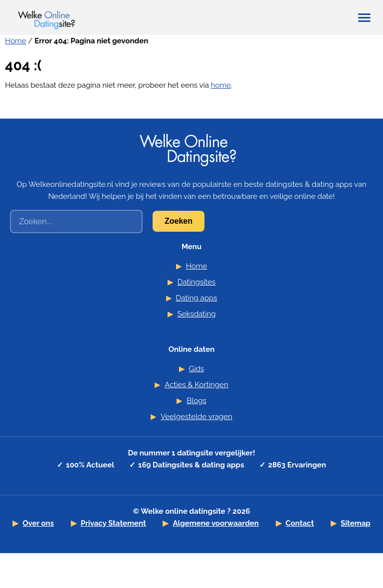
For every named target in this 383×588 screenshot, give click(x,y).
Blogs (196, 401)
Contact (300, 523)
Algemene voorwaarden (216, 523)
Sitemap (356, 523)
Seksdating (197, 314)
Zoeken (179, 221)
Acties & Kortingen (196, 385)
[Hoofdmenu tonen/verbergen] (364, 18)
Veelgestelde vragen (196, 417)
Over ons (38, 523)
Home (15, 41)
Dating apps (197, 298)
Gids (197, 369)
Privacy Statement (113, 523)
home (221, 85)
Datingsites (197, 282)
